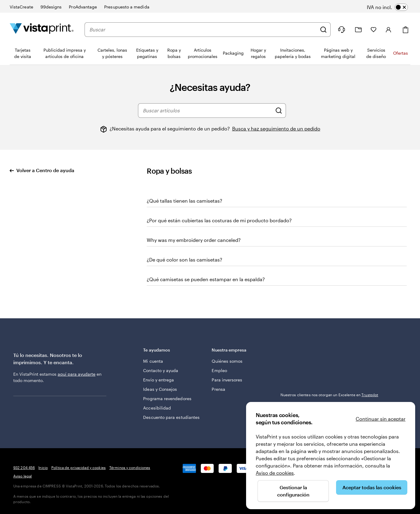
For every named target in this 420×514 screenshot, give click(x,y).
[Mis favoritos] (374, 30)
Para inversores (227, 380)
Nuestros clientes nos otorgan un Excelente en (329, 395)
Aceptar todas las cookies (372, 487)
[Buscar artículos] (279, 111)
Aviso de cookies (275, 473)
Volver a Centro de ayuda (42, 170)
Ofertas (401, 53)
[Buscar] (323, 30)
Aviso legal (22, 476)
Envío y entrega (159, 380)
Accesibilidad (157, 408)
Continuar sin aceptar (381, 419)
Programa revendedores (167, 398)
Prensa (218, 389)
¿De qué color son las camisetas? (184, 260)
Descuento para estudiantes (171, 417)
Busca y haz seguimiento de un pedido (276, 128)
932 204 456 (24, 467)
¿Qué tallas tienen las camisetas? (184, 201)
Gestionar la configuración (293, 491)
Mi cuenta (153, 361)
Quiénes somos (227, 361)
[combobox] (203, 30)
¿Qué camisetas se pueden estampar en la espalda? (206, 279)
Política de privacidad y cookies (79, 467)
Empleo (219, 370)
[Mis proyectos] (358, 30)
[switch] (392, 7)
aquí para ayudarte (77, 374)
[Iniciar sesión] (389, 30)
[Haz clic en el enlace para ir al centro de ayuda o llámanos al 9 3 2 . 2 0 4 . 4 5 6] (341, 30)
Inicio (43, 467)
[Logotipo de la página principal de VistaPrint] (42, 29)
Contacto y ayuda (161, 370)
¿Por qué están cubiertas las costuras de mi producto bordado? (219, 220)
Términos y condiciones (130, 467)
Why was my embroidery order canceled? (194, 240)
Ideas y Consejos (160, 389)
